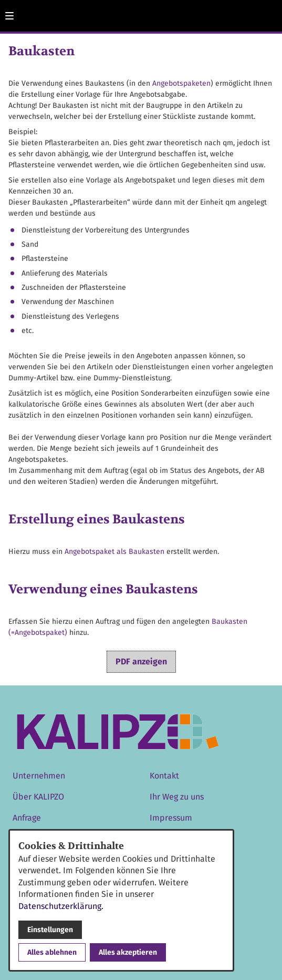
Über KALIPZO (38, 797)
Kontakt (164, 776)
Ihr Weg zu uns (177, 797)
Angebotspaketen (181, 83)
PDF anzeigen (141, 661)
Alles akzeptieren (128, 952)
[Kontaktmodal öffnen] (269, 13)
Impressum (171, 818)
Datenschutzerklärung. (61, 906)
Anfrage (27, 818)
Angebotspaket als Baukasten (114, 552)
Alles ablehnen (52, 952)
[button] (9, 16)
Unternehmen (39, 776)
